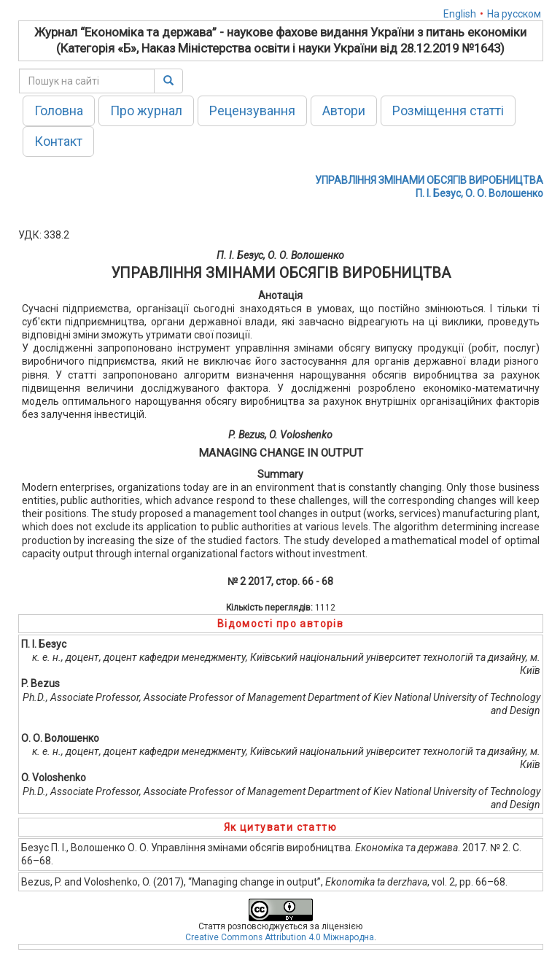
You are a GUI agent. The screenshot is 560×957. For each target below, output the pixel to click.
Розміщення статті (448, 111)
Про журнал (146, 111)
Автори (344, 111)
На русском (514, 14)
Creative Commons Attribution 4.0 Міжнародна (280, 937)
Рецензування (252, 111)
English (460, 14)
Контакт (58, 141)
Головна (59, 111)
